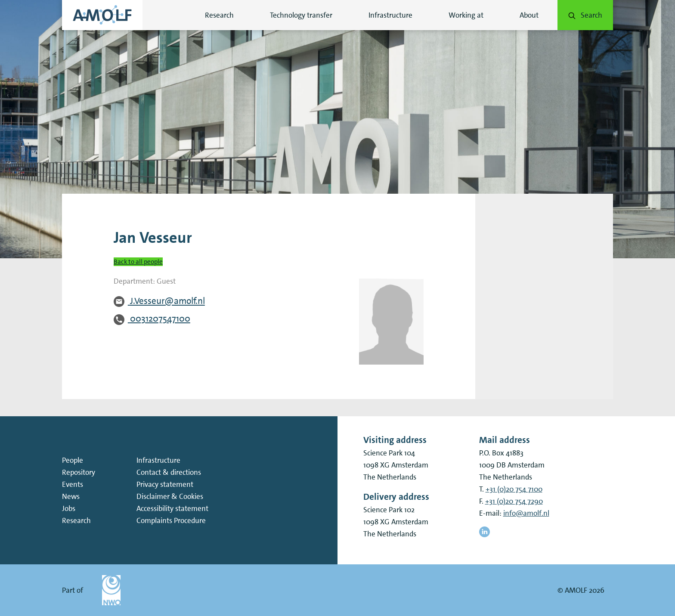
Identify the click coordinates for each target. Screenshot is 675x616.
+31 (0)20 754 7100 (514, 489)
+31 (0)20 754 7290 (514, 501)
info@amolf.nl (526, 513)
